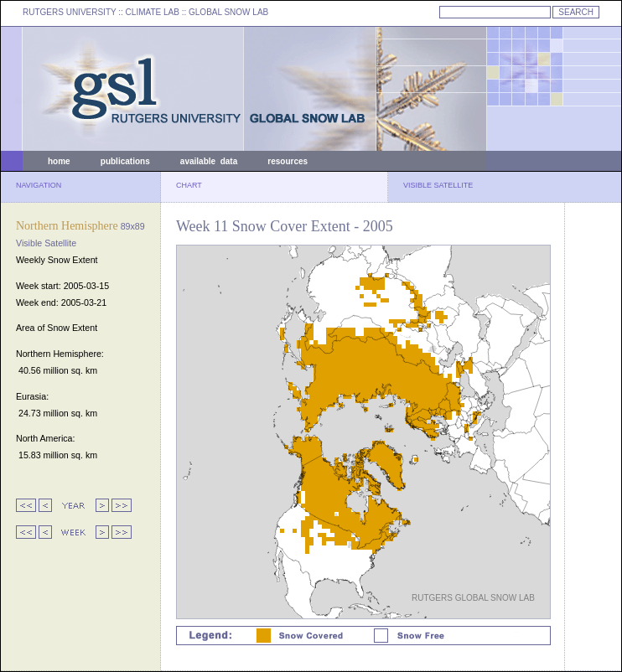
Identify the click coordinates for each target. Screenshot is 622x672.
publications (125, 161)
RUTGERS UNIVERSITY (70, 12)
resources (288, 161)
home (59, 161)
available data (209, 161)
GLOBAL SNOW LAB (228, 12)
